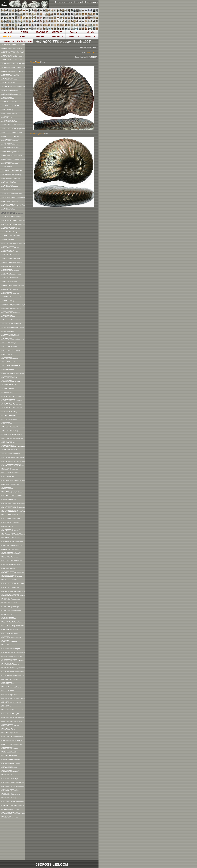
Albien (32, 62)
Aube (38, 62)
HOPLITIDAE (92, 52)
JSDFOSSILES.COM (52, 864)
